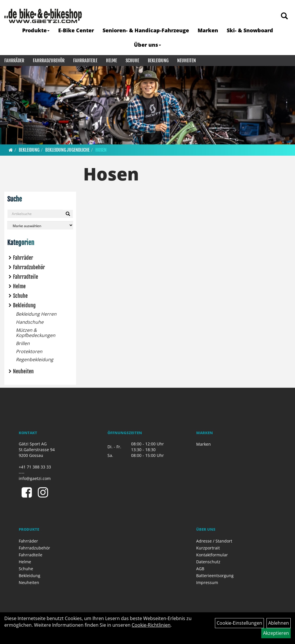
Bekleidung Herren (36, 314)
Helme (111, 61)
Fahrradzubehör (49, 61)
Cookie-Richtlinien (151, 625)
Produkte (36, 30)
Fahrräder (14, 61)
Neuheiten (187, 61)
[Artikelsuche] (284, 16)
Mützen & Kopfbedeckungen (36, 333)
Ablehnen (279, 623)
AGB (200, 569)
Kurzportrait (208, 548)
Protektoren (29, 351)
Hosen (101, 150)
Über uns (147, 45)
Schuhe (132, 61)
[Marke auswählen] (40, 225)
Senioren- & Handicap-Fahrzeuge (146, 30)
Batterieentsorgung (215, 576)
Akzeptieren (276, 633)
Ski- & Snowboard (250, 30)
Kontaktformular (212, 555)
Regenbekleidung (35, 359)
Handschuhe (30, 322)
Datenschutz (208, 562)
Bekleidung (158, 61)
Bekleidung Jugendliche (67, 150)
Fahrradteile (85, 61)
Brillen (23, 343)
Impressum (207, 582)
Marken (208, 30)
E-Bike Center (76, 30)
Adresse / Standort (214, 541)
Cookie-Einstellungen (239, 623)
